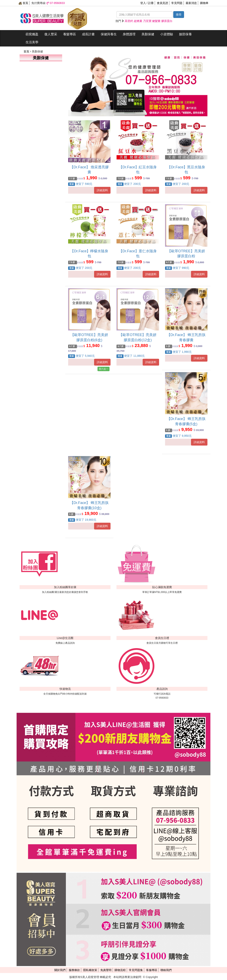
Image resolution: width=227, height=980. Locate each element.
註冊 (151, 3)
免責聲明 (106, 970)
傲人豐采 (51, 34)
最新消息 (191, 3)
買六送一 (104, 369)
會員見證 (162, 3)
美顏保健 (148, 34)
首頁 (23, 3)
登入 (143, 3)
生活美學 (32, 42)
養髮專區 (70, 34)
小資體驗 (167, 34)
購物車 (204, 3)
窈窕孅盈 (32, 34)
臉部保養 (185, 34)
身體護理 (129, 34)
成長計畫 (88, 34)
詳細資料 (102, 190)
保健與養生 (109, 34)
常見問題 (177, 3)
